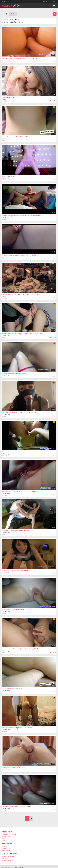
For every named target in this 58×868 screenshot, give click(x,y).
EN (3, 1)
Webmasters (6, 849)
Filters (13, 14)
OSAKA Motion (6, 861)
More (55, 1)
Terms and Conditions (9, 835)
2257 (3, 841)
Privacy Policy (6, 837)
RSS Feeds (5, 859)
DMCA (4, 839)
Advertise (4, 847)
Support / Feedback (8, 857)
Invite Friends (6, 851)
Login (50, 1)
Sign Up (45, 1)
